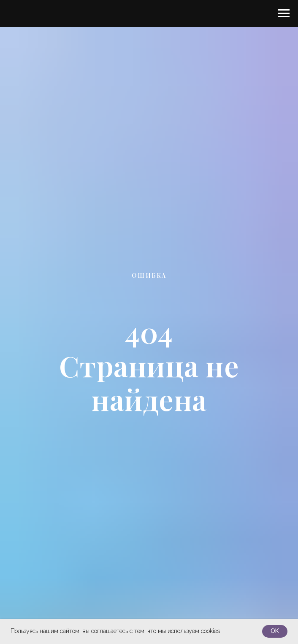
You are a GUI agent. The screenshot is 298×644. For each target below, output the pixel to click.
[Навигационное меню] (284, 13)
